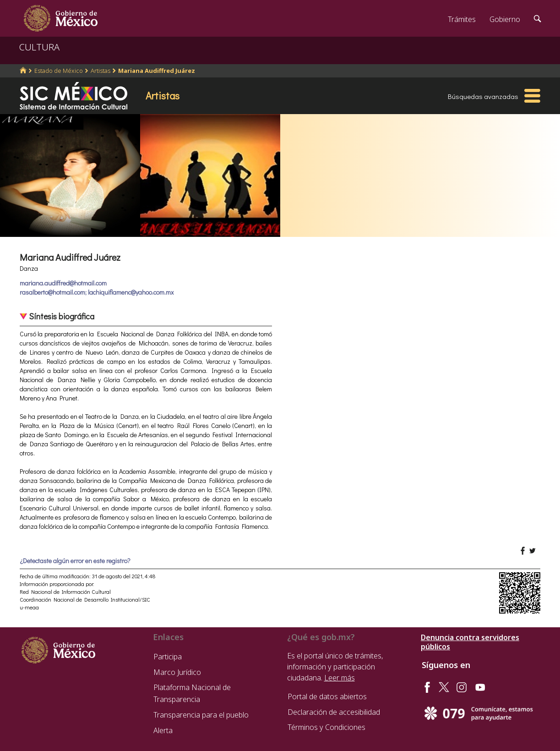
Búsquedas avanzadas (483, 96)
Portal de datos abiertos (327, 696)
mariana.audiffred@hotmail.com (63, 283)
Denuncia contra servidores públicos (470, 642)
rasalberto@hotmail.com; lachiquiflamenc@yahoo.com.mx (97, 292)
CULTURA (39, 47)
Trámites (462, 19)
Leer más (340, 678)
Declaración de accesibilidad (334, 712)
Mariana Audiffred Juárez (157, 71)
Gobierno (505, 19)
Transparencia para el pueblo (201, 715)
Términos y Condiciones (326, 727)
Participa (168, 657)
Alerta (163, 730)
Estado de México (59, 71)
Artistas (101, 71)
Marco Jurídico (177, 672)
